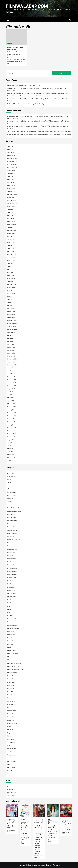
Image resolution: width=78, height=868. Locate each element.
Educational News (13, 549)
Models (10, 660)
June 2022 (10, 266)
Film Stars (10, 584)
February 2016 (12, 458)
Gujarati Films (12, 593)
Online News (11, 701)
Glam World (11, 590)
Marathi (10, 647)
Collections (11, 536)
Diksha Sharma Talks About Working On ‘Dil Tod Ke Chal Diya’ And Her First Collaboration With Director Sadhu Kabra (39, 100)
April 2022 (11, 272)
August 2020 (11, 332)
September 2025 (12, 167)
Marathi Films (12, 650)
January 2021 (11, 317)
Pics (9, 707)
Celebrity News (12, 533)
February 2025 (12, 188)
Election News (12, 552)
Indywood (10, 616)
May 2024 (10, 215)
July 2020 (10, 335)
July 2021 (10, 299)
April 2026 (11, 153)
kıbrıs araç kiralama (13, 116)
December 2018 (12, 377)
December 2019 (12, 356)
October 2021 (12, 290)
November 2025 (12, 161)
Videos (9, 764)
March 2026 (11, 156)
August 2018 (11, 389)
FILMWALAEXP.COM (27, 6)
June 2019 (10, 374)
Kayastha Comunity (13, 625)
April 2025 (11, 182)
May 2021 (10, 305)
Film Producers (12, 578)
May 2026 (10, 150)
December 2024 (12, 194)
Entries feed (11, 789)
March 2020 (11, 347)
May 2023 (10, 251)
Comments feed (12, 792)
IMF (9, 612)
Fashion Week (12, 574)
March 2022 (11, 275)
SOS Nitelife (11, 739)
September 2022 (12, 257)
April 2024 (11, 218)
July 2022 (10, 263)
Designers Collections (14, 540)
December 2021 (12, 284)
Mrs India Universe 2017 (15, 663)
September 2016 (12, 437)
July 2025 (10, 173)
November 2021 (12, 287)
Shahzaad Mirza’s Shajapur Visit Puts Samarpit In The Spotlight (26, 104)
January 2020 (11, 353)
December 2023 (12, 230)
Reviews (10, 726)
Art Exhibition (12, 495)
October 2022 (12, 254)
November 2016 (12, 431)
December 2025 (12, 158)
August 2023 (11, 242)
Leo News (10, 644)
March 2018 (11, 404)
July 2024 (10, 209)
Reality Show (11, 720)
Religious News (12, 723)
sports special (12, 749)
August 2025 (11, 170)
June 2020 (10, 338)
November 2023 (12, 233)
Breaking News (12, 521)
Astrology (10, 498)
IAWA (9, 609)
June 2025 (10, 176)
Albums (10, 489)
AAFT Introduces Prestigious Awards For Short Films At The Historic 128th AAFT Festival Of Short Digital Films (37, 90)
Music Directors (12, 673)
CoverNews (45, 865)
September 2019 (12, 365)
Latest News (11, 638)
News (9, 698)
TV (8, 758)
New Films (11, 695)
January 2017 (11, 425)
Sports (9, 745)
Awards (10, 505)
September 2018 (12, 386)
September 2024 (12, 203)
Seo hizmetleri (12, 131)
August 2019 (11, 368)
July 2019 (10, 371)
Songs (9, 736)
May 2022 (10, 269)
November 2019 (12, 359)
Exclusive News (12, 568)
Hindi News (11, 603)
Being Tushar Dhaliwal (14, 508)
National (10, 676)
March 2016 (11, 455)
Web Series (11, 774)
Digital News (11, 543)
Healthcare (11, 600)
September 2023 (12, 239)
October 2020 (12, 326)
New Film (10, 692)
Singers (10, 733)
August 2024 (11, 206)
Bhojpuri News (12, 517)
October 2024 (12, 200)
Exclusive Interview (13, 565)
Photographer (12, 704)
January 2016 (11, 461)
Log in (9, 786)
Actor (9, 479)
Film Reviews (11, 581)
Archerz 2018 (11, 492)
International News (13, 619)
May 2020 (10, 341)
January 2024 (11, 227)
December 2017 (12, 413)
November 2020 (12, 323)
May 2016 (10, 449)
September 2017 (12, 422)
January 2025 (11, 191)
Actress (9, 43)
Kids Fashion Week (13, 628)
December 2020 (12, 320)
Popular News (12, 714)
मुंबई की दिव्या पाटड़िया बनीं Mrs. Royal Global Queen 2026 (24, 85)
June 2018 (10, 395)
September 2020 (12, 329)
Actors (9, 483)
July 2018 (10, 392)
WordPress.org (12, 795)
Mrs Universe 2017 (13, 666)
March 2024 (11, 221)
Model (9, 657)
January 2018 (11, 410)
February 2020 (12, 350)
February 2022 (12, 278)
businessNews (12, 527)
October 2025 (12, 164)
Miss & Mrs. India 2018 (14, 654)
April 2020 (11, 344)
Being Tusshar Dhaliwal (14, 511)
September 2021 (12, 293)
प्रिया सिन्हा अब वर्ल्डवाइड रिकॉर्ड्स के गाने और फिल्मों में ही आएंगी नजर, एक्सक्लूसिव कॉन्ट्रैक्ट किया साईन (44, 131)
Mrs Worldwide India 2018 (15, 669)
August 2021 (11, 296)
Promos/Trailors (12, 717)
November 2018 (12, 380)
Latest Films (11, 635)
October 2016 (12, 434)
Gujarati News (12, 597)
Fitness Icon (11, 587)
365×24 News (12, 476)
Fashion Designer (13, 571)
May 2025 (10, 179)
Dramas (10, 546)
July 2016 (10, 443)
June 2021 (10, 302)
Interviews (10, 622)
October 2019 (12, 362)
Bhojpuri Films (12, 514)
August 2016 (11, 440)
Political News (12, 711)
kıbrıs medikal (12, 134)
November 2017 (12, 416)
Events (9, 562)
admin (17, 52)
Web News (11, 771)
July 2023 (10, 245)
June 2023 (10, 248)
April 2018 (11, 401)
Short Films (11, 730)
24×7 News (11, 473)
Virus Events (11, 768)
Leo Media (11, 641)
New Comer (11, 685)
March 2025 (11, 185)
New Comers (11, 688)
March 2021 (11, 311)
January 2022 (11, 281)
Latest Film (11, 631)
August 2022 (11, 260)
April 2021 (11, 308)
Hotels (9, 606)
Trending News (12, 755)
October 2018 (12, 383)
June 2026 (10, 147)
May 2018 (10, 398)
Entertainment (12, 559)
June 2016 (10, 446)
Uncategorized (12, 761)
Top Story (10, 752)
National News (12, 679)
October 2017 (12, 419)
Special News (11, 742)
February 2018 (12, 407)
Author (9, 502)
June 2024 (10, 212)
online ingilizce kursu (14, 121)
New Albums (11, 682)
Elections (10, 555)
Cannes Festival (12, 530)
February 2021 (12, 314)
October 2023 (12, 236)
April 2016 (11, 452)
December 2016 (12, 428)
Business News (12, 524)
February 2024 (12, 224)
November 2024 (12, 197)
